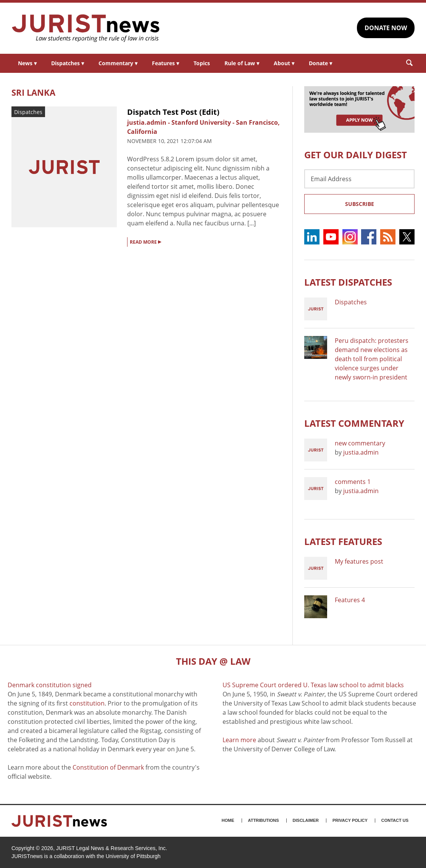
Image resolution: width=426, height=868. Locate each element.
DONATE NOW (386, 28)
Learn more (239, 740)
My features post (359, 561)
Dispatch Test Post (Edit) (173, 112)
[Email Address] (359, 179)
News (27, 63)
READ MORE (145, 241)
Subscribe (360, 204)
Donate (320, 63)
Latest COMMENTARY (354, 423)
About (284, 63)
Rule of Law (242, 63)
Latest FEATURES (343, 541)
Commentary (118, 63)
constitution (87, 703)
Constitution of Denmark (108, 767)
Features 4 (350, 600)
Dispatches (68, 63)
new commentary (360, 443)
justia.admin (361, 452)
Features (165, 63)
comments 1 (353, 482)
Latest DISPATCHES (348, 282)
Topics (202, 63)
